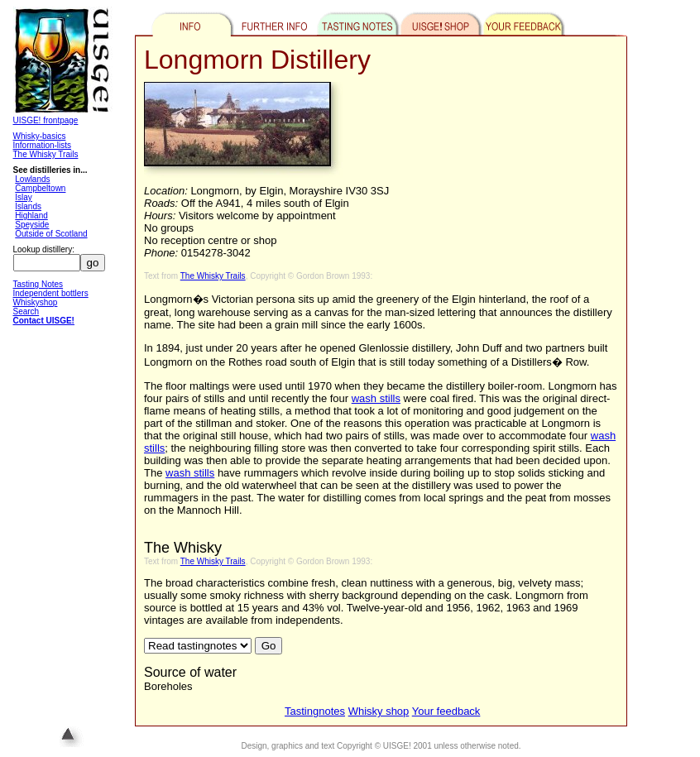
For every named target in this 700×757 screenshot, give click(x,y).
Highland (31, 216)
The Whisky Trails (46, 154)
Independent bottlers (51, 293)
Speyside (32, 225)
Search (26, 311)
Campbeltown (40, 188)
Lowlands (32, 179)
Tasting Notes (38, 284)
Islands (28, 206)
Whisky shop (379, 711)
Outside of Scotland (51, 234)
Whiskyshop (36, 302)
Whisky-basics (40, 136)
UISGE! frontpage (46, 120)
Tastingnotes (315, 711)
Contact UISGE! (44, 321)
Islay (24, 197)
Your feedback (446, 711)
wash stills (376, 398)
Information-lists (43, 145)
